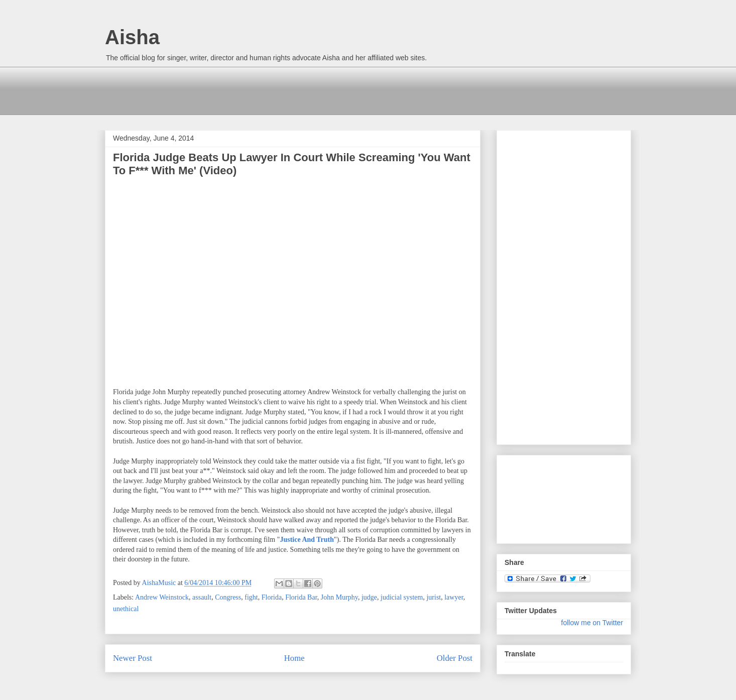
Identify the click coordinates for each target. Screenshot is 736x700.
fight (251, 597)
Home (294, 658)
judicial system (402, 597)
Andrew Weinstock (162, 597)
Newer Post (133, 658)
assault (202, 597)
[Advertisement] (288, 89)
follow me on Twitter (592, 623)
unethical (126, 609)
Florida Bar (301, 597)
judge (369, 597)
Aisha (132, 37)
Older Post (455, 658)
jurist (434, 597)
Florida (272, 597)
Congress (228, 597)
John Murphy (339, 597)
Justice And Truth (307, 540)
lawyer (454, 597)
